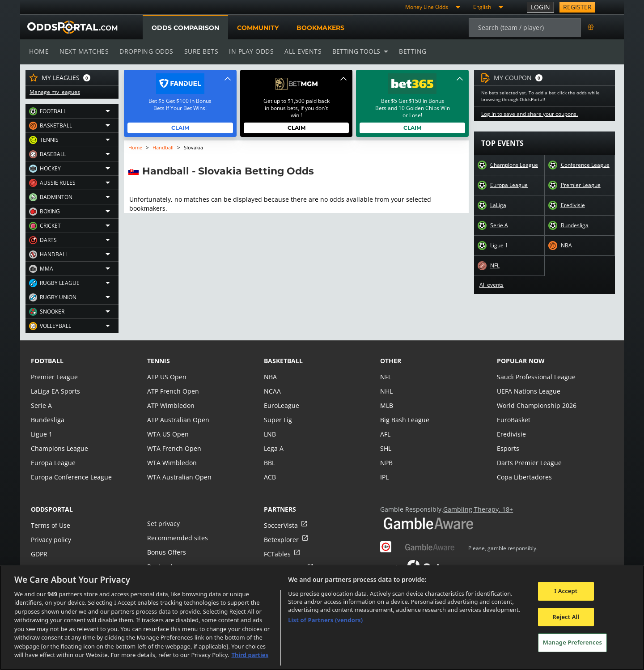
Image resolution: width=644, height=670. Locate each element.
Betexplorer (281, 540)
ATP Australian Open (177, 420)
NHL (386, 391)
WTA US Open (167, 434)
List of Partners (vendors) (325, 620)
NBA (566, 246)
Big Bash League (404, 420)
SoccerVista (280, 525)
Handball (163, 147)
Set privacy (163, 524)
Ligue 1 (499, 246)
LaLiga (498, 205)
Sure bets (199, 51)
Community (257, 28)
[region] (322, 618)
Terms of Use (50, 525)
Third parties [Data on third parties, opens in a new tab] (250, 655)
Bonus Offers (166, 552)
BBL (269, 463)
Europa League (509, 185)
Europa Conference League (70, 477)
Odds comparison (185, 28)
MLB (387, 405)
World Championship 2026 (536, 405)
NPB (386, 463)
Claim (180, 128)
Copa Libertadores (524, 477)
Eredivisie (573, 205)
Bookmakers (320, 28)
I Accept (566, 591)
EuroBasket (513, 420)
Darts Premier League (529, 463)
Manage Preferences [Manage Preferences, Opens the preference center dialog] (572, 642)
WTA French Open (173, 448)
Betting (408, 51)
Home (39, 51)
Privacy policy (51, 540)
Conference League (585, 165)
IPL (385, 477)
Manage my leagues (54, 92)
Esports (508, 448)
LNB (270, 434)
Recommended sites (177, 538)
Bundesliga (575, 225)
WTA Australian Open (178, 477)
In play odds (249, 51)
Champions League (514, 165)
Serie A (499, 225)
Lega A (273, 448)
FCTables (277, 554)
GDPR (39, 554)
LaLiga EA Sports (55, 391)
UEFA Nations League (528, 391)
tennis (159, 361)
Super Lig (278, 420)
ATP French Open (172, 391)
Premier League (580, 185)
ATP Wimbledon (170, 405)
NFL (495, 266)
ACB (270, 477)
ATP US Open (166, 377)
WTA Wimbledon (171, 463)
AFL (385, 434)
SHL (386, 448)
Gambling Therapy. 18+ (475, 509)
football (47, 361)
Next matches (84, 51)
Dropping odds (145, 51)
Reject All (566, 617)
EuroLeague (281, 405)
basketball (283, 361)
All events (300, 51)
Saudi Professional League (535, 377)
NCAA (272, 391)
